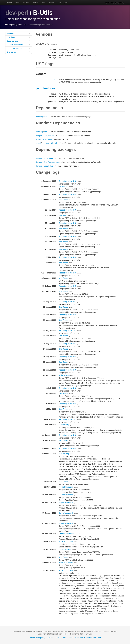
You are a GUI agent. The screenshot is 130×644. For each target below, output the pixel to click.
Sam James (63, 215)
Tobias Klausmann (66, 487)
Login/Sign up (63, 2)
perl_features (46, 88)
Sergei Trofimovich (66, 503)
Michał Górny (64, 425)
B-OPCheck (48, 158)
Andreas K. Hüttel (66, 562)
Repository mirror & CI (67, 181)
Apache (50, 638)
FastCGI (58, 638)
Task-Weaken (49, 136)
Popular (36, 2)
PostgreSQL (41, 638)
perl (46, 117)
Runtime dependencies (18, 45)
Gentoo (32, 638)
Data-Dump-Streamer (52, 162)
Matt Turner (63, 200)
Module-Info (48, 166)
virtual (38, 139)
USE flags (18, 37)
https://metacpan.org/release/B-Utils (38, 25)
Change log (18, 52)
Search (52, 2)
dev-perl (17, 13)
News (18, 2)
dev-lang (39, 117)
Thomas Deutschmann (68, 534)
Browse (26, 2)
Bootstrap (88, 638)
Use (44, 2)
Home (9, 2)
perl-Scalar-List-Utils (50, 143)
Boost (71, 638)
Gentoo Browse (115, 3)
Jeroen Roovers (65, 549)
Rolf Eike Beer (64, 375)
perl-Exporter (47, 139)
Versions (18, 34)
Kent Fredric (63, 291)
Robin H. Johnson (66, 542)
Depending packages (18, 48)
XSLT (65, 638)
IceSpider (97, 638)
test (55, 79)
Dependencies (18, 41)
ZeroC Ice (79, 638)
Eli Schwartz (64, 186)
